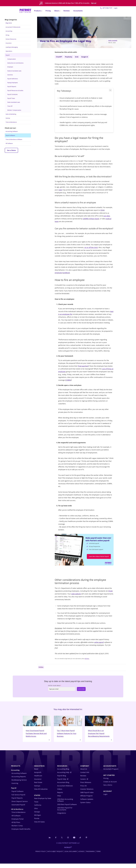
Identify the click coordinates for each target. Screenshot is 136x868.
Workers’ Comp (17, 830)
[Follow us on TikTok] (81, 842)
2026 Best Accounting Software (65, 804)
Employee (10, 67)
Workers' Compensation (14, 110)
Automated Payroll (18, 809)
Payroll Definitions (13, 79)
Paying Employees (13, 83)
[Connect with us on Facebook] (55, 842)
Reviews (67, 10)
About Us (84, 773)
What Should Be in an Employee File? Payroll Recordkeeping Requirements (99, 729)
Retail (36, 773)
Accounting (9, 31)
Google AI (86, 57)
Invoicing (15, 788)
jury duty (107, 217)
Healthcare (38, 780)
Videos (60, 793)
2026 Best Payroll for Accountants (65, 813)
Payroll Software (10, 135)
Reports (60, 797)
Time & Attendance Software (14, 139)
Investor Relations (87, 793)
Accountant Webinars (65, 790)
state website (76, 595)
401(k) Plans (16, 827)
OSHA (102, 211)
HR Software (9, 143)
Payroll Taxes (11, 98)
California (38, 809)
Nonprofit (38, 777)
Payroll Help (62, 783)
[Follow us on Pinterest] (87, 842)
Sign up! (94, 3)
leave (97, 219)
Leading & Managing (12, 47)
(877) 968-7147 (106, 7)
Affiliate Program (86, 800)
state (60, 190)
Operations (9, 51)
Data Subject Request (55, 856)
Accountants (78, 10)
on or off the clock (91, 248)
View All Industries (41, 793)
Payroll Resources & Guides (15, 90)
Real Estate (38, 787)
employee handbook (62, 273)
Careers (83, 783)
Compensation (12, 59)
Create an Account (110, 786)
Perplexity (69, 57)
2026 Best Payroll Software (67, 809)
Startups (37, 790)
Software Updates (87, 803)
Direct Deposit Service (20, 806)
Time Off (10, 106)
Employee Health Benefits (21, 833)
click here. (87, 660)
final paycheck (83, 367)
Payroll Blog (62, 780)
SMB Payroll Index (87, 797)
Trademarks (90, 856)
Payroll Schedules (12, 94)
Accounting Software (12, 131)
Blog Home (9, 23)
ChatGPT (59, 57)
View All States (39, 826)
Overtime (10, 75)
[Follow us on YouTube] (74, 842)
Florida (37, 823)
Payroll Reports (12, 86)
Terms (98, 856)
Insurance (9, 43)
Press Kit (83, 790)
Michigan (38, 819)
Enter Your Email (55, 687)
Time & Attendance (11, 122)
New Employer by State (43, 803)
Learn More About (99, 557)
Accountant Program (111, 773)
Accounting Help (63, 777)
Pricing (48, 10)
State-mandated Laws (14, 102)
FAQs (59, 800)
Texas (36, 806)
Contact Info (85, 777)
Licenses (81, 856)
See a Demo (11, 150)
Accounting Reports (19, 781)
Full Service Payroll (18, 799)
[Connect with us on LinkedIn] (49, 842)
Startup (8, 118)
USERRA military (89, 219)
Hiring (7, 35)
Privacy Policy (41, 856)
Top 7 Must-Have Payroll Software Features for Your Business (68, 728)
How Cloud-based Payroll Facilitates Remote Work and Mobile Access (37, 728)
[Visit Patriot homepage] (25, 10)
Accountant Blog (63, 787)
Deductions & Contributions (15, 63)
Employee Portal (18, 823)
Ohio (36, 813)
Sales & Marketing (11, 114)
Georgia (37, 816)
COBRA (68, 381)
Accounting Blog (63, 773)
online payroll (99, 643)
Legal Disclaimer (71, 856)
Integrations (62, 817)
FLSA (110, 592)
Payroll (8, 55)
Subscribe (81, 690)
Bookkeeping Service (19, 784)
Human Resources (11, 39)
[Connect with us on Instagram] (68, 842)
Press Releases (86, 787)
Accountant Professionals (13, 27)
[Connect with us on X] (62, 842)
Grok (77, 57)
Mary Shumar (113, 40)
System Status (85, 807)
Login (116, 7)
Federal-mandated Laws (14, 71)
